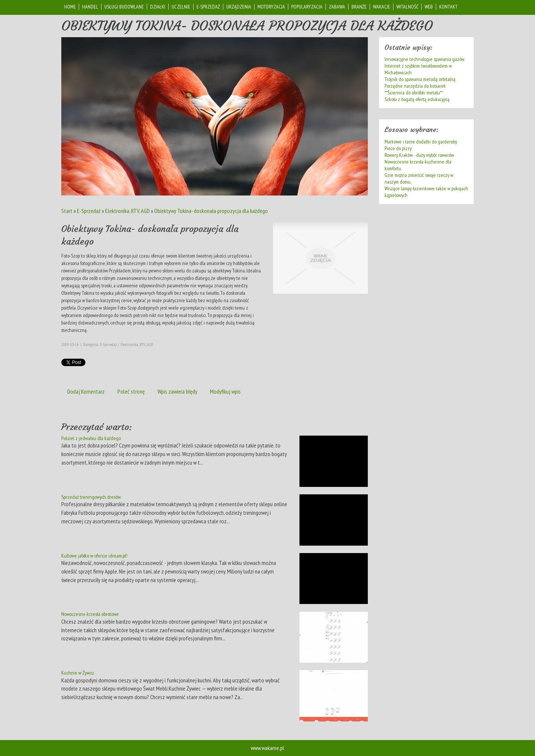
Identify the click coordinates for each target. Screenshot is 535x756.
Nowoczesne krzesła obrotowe (90, 614)
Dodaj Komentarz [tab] (86, 391)
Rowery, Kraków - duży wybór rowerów (419, 155)
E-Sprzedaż (89, 211)
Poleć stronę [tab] (131, 391)
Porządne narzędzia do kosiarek (415, 86)
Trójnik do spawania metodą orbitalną (420, 79)
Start (67, 211)
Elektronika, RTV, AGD (127, 211)
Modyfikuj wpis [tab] (225, 391)
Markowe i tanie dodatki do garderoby (421, 142)
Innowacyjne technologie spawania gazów (424, 59)
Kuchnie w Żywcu (78, 673)
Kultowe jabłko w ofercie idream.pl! (94, 556)
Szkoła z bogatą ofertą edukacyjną (417, 99)
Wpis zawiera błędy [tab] (177, 391)
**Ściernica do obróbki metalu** (414, 93)
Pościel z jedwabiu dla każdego (91, 438)
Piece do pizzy (398, 148)
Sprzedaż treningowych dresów (91, 497)
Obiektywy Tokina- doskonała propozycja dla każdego (211, 211)
